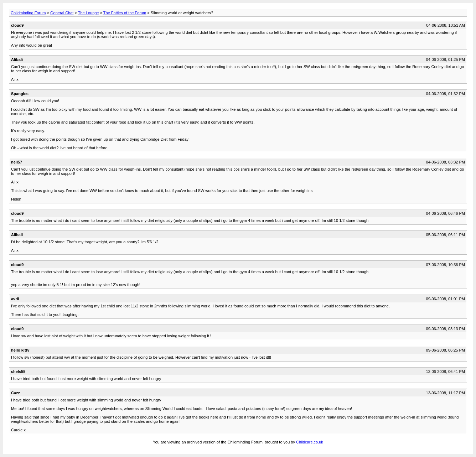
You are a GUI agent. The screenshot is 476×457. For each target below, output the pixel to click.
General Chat (62, 13)
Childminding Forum (28, 13)
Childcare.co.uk (310, 442)
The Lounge (89, 13)
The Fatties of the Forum (125, 13)
